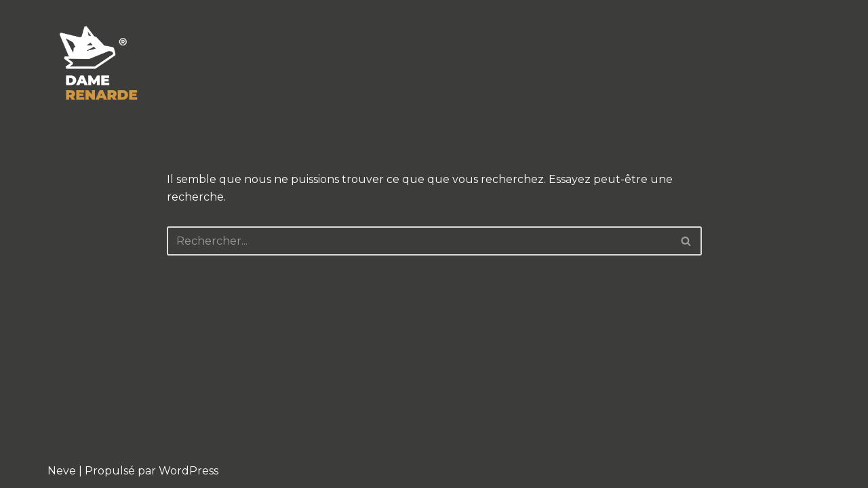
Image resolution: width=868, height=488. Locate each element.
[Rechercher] (809, 65)
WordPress (189, 471)
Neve (62, 471)
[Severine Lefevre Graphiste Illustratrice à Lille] (99, 65)
